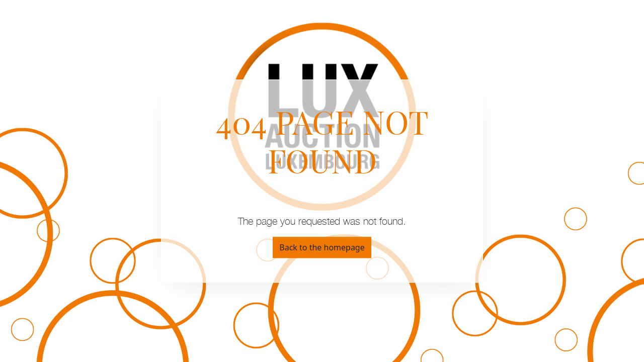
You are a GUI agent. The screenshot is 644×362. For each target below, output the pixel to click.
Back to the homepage (322, 247)
